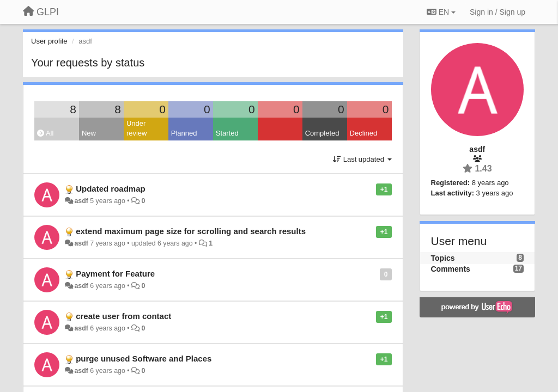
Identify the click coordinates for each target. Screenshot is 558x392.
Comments (451, 269)
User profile (49, 41)
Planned (184, 133)
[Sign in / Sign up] (498, 12)
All (45, 133)
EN (441, 12)
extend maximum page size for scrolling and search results (191, 231)
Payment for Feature (115, 274)
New (89, 133)
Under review (137, 128)
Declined (364, 133)
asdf (81, 201)
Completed (322, 133)
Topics (443, 258)
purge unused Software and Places (144, 359)
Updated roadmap (111, 189)
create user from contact (123, 316)
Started (227, 133)
